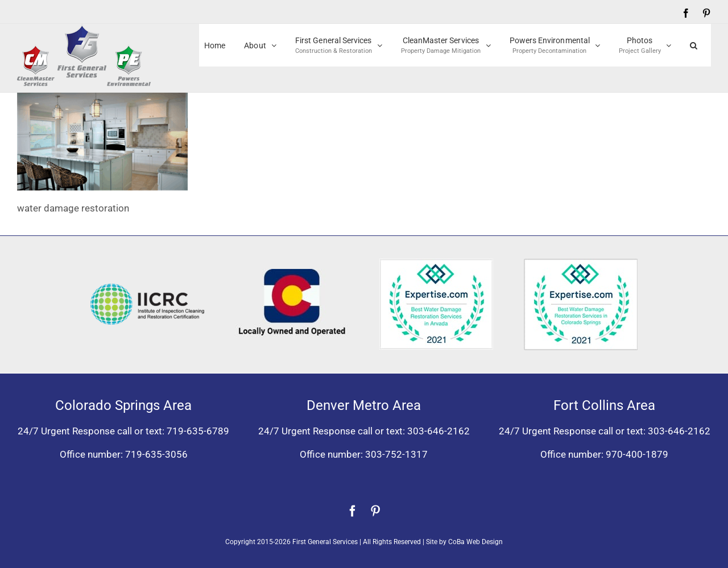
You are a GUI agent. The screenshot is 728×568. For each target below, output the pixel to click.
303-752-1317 (396, 454)
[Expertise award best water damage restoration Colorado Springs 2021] (581, 263)
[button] (694, 45)
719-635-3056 (156, 454)
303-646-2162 (439, 431)
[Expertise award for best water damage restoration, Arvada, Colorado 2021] (436, 263)
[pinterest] (375, 511)
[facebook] (353, 511)
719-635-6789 (198, 431)
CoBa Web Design (475, 542)
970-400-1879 (637, 454)
